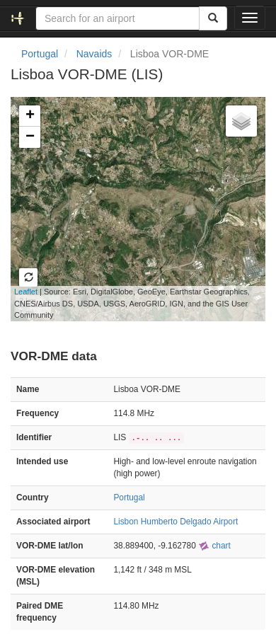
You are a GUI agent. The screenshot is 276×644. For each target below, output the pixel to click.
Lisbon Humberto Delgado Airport (176, 522)
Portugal (40, 54)
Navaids (94, 54)
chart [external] (214, 546)
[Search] (213, 18)
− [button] (30, 137)
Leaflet (26, 292)
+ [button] (30, 116)
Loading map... (130, 209)
